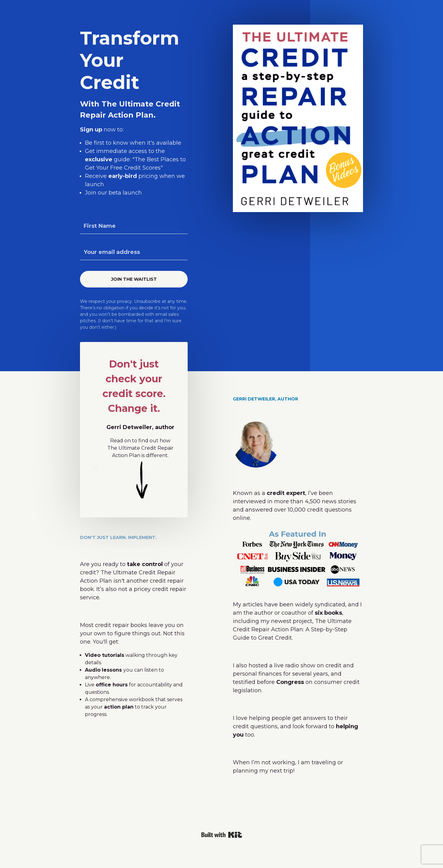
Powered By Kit (222, 835)
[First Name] (134, 226)
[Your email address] (134, 252)
